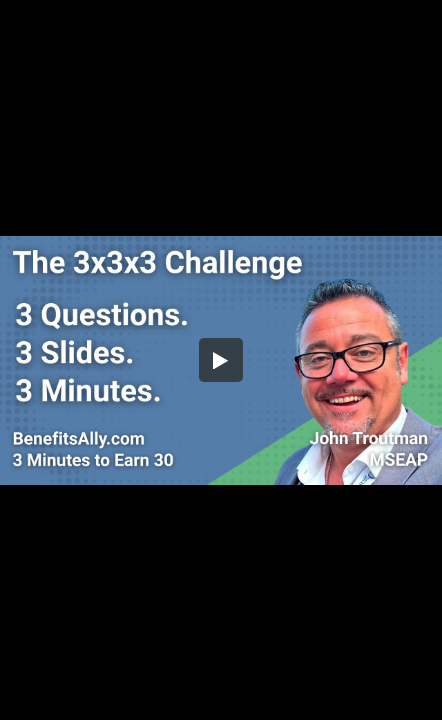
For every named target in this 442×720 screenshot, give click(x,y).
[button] (221, 360)
